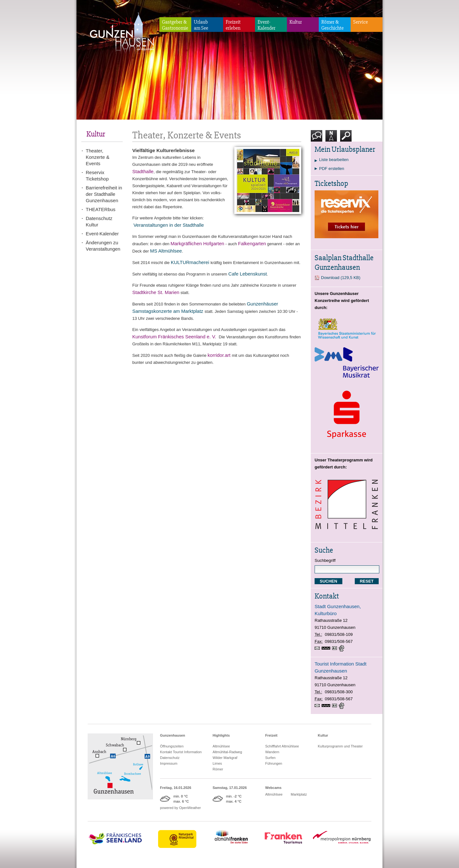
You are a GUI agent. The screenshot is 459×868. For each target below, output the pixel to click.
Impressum (169, 763)
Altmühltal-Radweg (227, 752)
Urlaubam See (201, 25)
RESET (367, 581)
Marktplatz (299, 794)
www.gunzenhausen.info (327, 648)
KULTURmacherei (190, 262)
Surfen (270, 758)
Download (341, 278)
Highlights (221, 735)
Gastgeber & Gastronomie (175, 25)
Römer (218, 769)
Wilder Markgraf (225, 758)
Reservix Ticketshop (97, 176)
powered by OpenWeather (180, 808)
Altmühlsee (221, 746)
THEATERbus (101, 209)
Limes (217, 763)
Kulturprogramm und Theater (340, 746)
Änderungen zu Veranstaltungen (103, 246)
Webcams (273, 788)
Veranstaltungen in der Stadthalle (169, 225)
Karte (331, 138)
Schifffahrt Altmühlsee (282, 746)
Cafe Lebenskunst (248, 274)
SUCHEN (328, 581)
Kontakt (318, 138)
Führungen (274, 763)
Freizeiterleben (233, 25)
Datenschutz (170, 758)
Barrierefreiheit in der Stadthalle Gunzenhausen (104, 194)
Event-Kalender (266, 25)
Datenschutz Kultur (99, 221)
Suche (346, 138)
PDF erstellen (332, 169)
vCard (335, 648)
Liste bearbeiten (334, 160)
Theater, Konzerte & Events (98, 157)
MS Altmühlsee (166, 251)
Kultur (296, 22)
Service (361, 22)
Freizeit (271, 735)
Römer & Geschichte (332, 25)
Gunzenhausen (173, 735)
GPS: (342, 648)
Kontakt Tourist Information (181, 752)
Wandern (272, 752)
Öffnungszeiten (172, 746)
